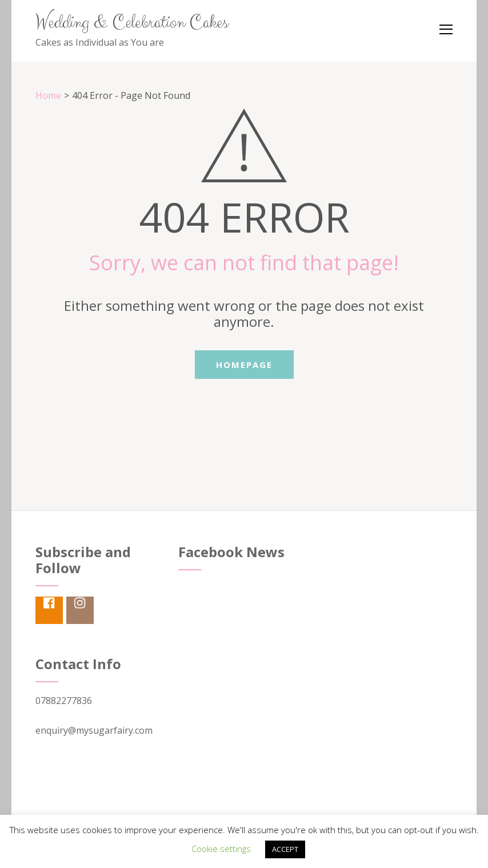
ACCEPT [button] (285, 849)
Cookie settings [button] (221, 849)
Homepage (244, 365)
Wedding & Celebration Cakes (132, 23)
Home (48, 95)
